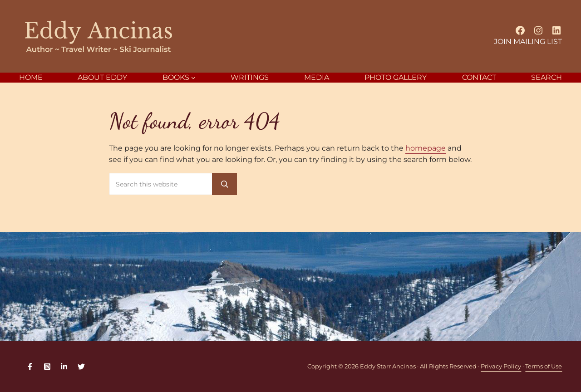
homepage (426, 148)
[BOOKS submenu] (193, 78)
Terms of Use (544, 366)
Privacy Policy (501, 366)
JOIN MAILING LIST (528, 42)
